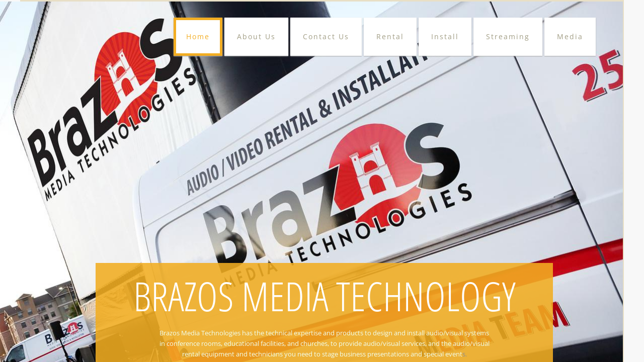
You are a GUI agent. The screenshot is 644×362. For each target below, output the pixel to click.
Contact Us (326, 36)
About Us (256, 36)
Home (198, 36)
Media (570, 36)
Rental (390, 36)
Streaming (508, 36)
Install (445, 36)
